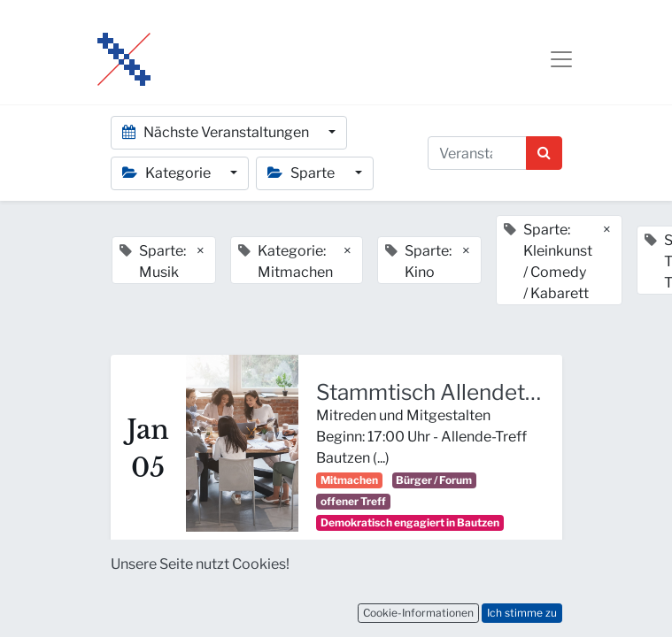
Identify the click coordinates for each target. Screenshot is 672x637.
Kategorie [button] (168, 173)
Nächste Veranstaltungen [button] (217, 132)
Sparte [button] (302, 173)
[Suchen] (544, 153)
